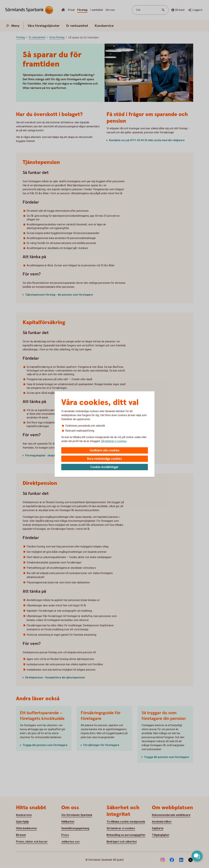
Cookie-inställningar (104, 467)
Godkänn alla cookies (105, 450)
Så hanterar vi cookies (114, 441)
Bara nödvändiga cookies (105, 459)
